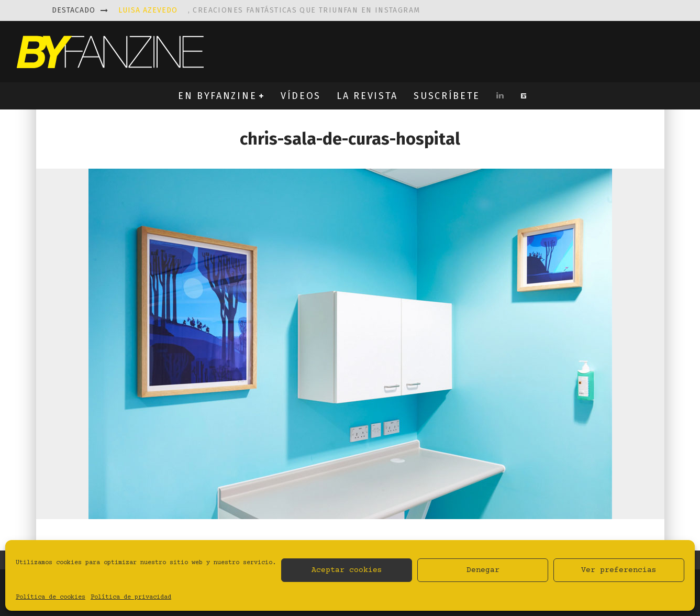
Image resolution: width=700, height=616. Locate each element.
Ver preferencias (619, 570)
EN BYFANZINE (217, 96)
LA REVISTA (367, 96)
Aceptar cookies (347, 570)
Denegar (483, 570)
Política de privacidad (131, 597)
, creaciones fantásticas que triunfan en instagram (269, 10)
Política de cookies (51, 597)
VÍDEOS (301, 96)
